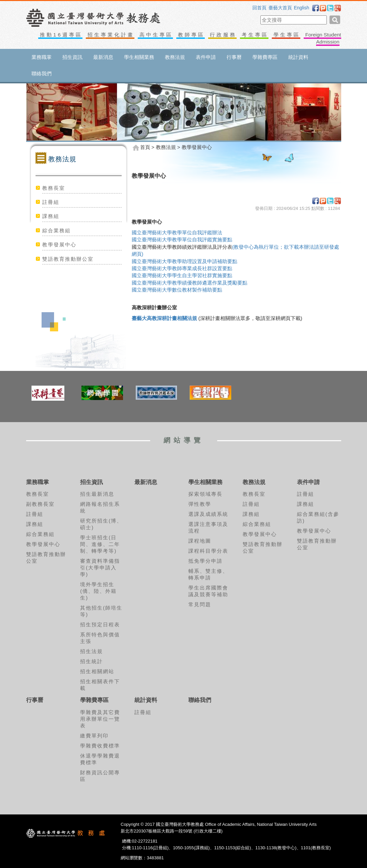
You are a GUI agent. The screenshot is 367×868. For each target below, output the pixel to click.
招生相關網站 (97, 671)
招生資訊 (72, 57)
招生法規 (91, 651)
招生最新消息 (97, 494)
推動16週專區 (61, 35)
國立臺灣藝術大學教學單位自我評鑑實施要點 (182, 240)
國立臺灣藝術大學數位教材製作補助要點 (177, 290)
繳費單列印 (94, 736)
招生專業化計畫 (111, 35)
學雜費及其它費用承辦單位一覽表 (100, 719)
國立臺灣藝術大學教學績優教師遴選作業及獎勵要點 (190, 283)
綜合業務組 (56, 230)
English (302, 8)
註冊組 (51, 202)
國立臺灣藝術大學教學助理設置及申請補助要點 (185, 261)
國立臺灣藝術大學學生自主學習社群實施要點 (182, 275)
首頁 (145, 147)
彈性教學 (200, 504)
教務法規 (175, 57)
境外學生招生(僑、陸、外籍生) (98, 591)
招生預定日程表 (100, 624)
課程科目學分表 (208, 551)
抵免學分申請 (205, 561)
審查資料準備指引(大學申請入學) (100, 568)
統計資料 (298, 57)
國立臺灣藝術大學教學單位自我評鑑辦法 (177, 232)
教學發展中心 (59, 245)
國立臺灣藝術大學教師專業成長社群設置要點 (182, 268)
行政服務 (223, 35)
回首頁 (259, 8)
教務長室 (54, 188)
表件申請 (206, 57)
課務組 (51, 216)
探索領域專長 (205, 494)
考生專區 (255, 35)
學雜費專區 (265, 57)
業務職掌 (42, 57)
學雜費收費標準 (100, 746)
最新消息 (103, 57)
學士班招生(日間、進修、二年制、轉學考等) (100, 544)
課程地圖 (200, 541)
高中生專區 (156, 35)
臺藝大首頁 (280, 8)
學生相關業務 (139, 57)
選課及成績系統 (208, 514)
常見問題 (200, 604)
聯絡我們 (42, 73)
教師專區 (191, 35)
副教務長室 (40, 504)
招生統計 (91, 661)
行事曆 (234, 57)
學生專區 (287, 35)
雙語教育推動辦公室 (68, 259)
